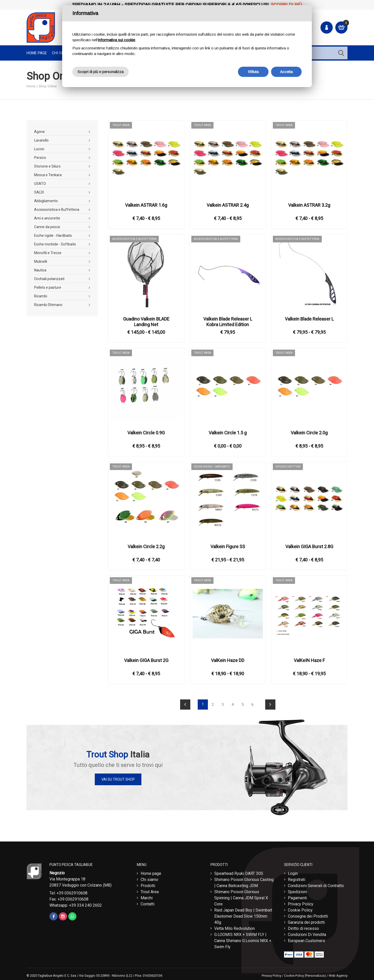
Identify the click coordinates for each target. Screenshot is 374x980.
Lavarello (41, 140)
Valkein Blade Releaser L (309, 319)
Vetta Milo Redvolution (235, 927)
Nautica (40, 270)
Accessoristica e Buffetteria (57, 210)
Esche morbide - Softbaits (55, 244)
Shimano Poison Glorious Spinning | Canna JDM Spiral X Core (241, 897)
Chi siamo (149, 878)
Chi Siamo (61, 53)
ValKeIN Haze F (309, 660)
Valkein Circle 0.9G (146, 433)
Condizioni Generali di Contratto (316, 884)
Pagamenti (297, 897)
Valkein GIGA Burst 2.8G (309, 547)
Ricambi (41, 296)
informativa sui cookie (117, 40)
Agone (39, 132)
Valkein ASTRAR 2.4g (228, 205)
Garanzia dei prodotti (306, 921)
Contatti (148, 903)
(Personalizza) (315, 974)
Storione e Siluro (47, 166)
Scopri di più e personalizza (101, 72)
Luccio (39, 149)
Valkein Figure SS (228, 547)
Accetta (286, 72)
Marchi (147, 897)
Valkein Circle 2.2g (146, 547)
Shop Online (48, 86)
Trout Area (150, 891)
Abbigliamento (46, 201)
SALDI (39, 192)
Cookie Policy (300, 909)
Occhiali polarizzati (49, 279)
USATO (40, 184)
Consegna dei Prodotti (308, 915)
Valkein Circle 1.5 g (228, 433)
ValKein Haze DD (228, 660)
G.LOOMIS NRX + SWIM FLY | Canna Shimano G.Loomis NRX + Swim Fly (243, 939)
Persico (40, 158)
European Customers (306, 939)
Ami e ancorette (47, 218)
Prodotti (148, 884)
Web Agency (338, 974)
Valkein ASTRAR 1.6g (146, 205)
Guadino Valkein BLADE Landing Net (146, 322)
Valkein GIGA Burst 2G (146, 660)
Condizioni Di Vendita (307, 933)
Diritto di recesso (303, 927)
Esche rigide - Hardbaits (53, 236)
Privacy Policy (301, 903)
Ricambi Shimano (48, 305)
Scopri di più (286, 5)
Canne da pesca (47, 227)
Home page (37, 53)
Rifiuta (253, 72)
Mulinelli (41, 261)
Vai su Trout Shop (118, 779)
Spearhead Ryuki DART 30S (239, 872)
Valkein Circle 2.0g (309, 433)
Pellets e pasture (48, 287)
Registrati (297, 878)
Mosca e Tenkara (48, 175)
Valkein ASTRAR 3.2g (309, 205)
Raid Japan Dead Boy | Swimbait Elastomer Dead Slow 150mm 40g (243, 915)
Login (293, 872)
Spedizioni (297, 891)
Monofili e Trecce (48, 253)
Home (31, 86)
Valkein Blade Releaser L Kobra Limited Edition (228, 322)
